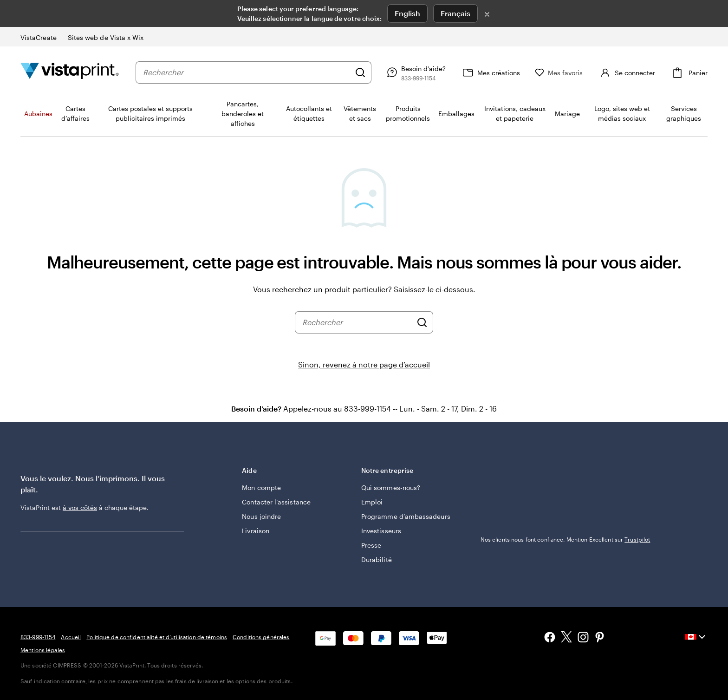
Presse (371, 545)
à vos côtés (80, 507)
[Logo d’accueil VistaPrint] (70, 72)
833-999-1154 (38, 637)
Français (455, 13)
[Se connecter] (627, 72)
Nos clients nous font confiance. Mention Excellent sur (565, 539)
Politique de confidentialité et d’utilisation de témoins (157, 637)
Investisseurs (381, 531)
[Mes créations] (490, 72)
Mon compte (261, 487)
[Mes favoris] (559, 73)
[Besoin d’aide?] (415, 72)
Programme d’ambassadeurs (406, 516)
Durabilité (377, 559)
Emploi (372, 502)
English (407, 13)
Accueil (71, 637)
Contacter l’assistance (276, 502)
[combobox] (247, 72)
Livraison (256, 531)
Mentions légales (43, 650)
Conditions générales (261, 637)
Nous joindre (261, 516)
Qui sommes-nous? (391, 487)
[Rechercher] (360, 72)
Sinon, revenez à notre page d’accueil (364, 364)
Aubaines (38, 114)
